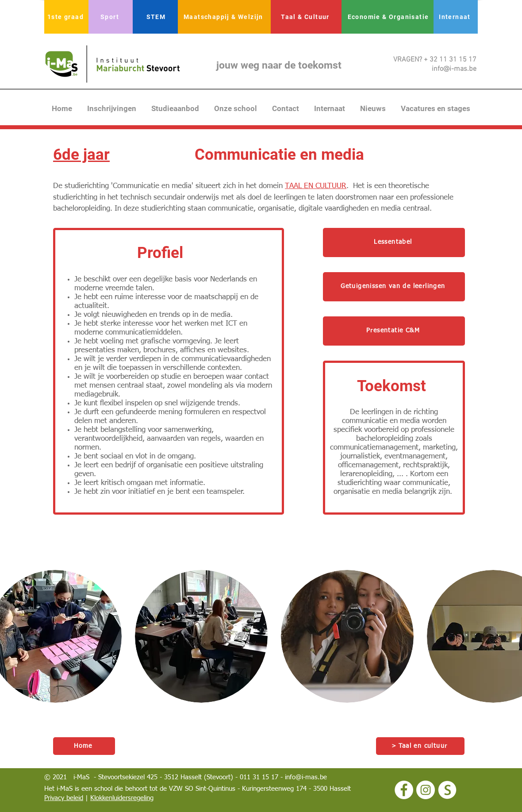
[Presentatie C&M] (394, 331)
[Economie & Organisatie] (389, 17)
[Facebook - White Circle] (404, 790)
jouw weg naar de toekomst (279, 65)
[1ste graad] (66, 17)
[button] (201, 636)
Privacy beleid (64, 798)
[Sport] (111, 17)
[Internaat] (456, 17)
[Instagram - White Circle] (426, 790)
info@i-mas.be (306, 777)
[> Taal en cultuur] (420, 746)
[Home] (84, 746)
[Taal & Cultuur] (306, 17)
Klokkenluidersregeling (122, 798)
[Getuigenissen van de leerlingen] (394, 287)
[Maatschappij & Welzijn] (224, 17)
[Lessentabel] (394, 242)
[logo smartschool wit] (447, 790)
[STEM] (157, 17)
